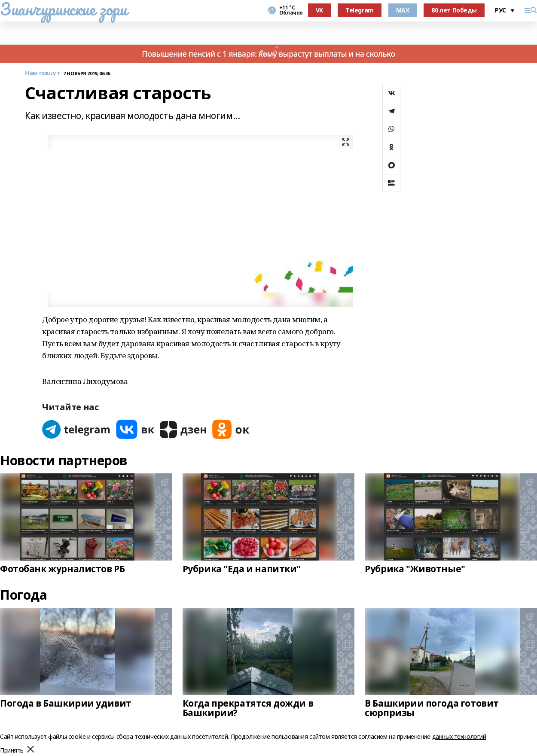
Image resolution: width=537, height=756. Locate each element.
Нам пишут (42, 73)
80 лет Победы (454, 10)
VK (319, 10)
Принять (12, 751)
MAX (403, 10)
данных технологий (459, 736)
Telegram (360, 10)
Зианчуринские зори (63, 9)
